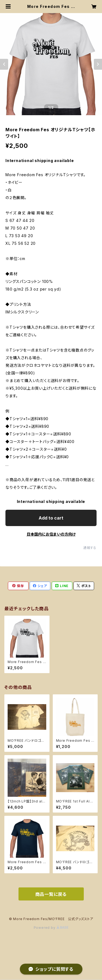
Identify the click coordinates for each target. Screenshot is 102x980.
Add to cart (51, 518)
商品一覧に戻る (51, 894)
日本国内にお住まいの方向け (51, 534)
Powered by (51, 928)
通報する (90, 548)
